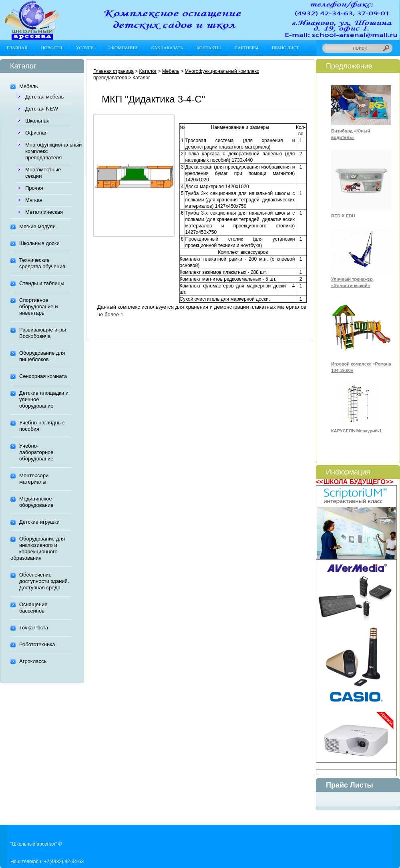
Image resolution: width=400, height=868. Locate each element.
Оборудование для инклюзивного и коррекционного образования (38, 548)
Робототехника (37, 644)
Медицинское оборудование (36, 502)
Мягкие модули (37, 226)
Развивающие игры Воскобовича (43, 333)
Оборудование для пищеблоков (42, 356)
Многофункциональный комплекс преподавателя (48, 151)
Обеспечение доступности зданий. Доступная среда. (44, 581)
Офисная (36, 133)
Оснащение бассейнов (33, 608)
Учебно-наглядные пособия (42, 426)
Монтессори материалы (34, 479)
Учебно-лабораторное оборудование (36, 452)
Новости (52, 48)
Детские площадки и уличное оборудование (44, 399)
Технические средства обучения (42, 263)
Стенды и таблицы (42, 283)
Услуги (85, 48)
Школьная (37, 121)
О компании (122, 48)
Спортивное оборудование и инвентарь (38, 306)
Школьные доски (39, 243)
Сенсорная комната (43, 376)
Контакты (209, 48)
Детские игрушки (39, 522)
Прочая (34, 188)
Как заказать (167, 48)
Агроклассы (33, 661)
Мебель (29, 86)
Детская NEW (42, 109)
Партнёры (246, 48)
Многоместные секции (43, 173)
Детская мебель (44, 97)
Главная (17, 48)
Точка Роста (34, 628)
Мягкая (34, 200)
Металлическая (44, 212)
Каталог (148, 71)
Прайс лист (285, 48)
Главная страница (114, 71)
